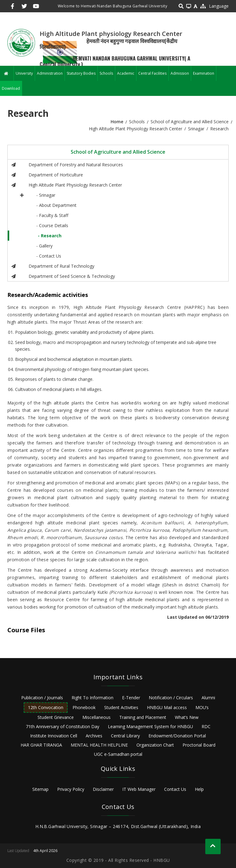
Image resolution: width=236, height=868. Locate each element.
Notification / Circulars (171, 698)
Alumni (208, 698)
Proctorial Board (199, 745)
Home (117, 122)
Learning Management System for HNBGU (150, 726)
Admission (180, 73)
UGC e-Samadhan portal (118, 754)
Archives (94, 736)
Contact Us (175, 789)
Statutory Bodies (81, 73)
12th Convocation (46, 707)
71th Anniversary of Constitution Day (63, 726)
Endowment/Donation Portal (177, 736)
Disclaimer (103, 789)
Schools (106, 73)
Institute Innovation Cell (54, 736)
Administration (50, 73)
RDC (206, 726)
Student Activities (121, 707)
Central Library (125, 736)
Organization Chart (155, 745)
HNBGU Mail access (167, 707)
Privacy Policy (71, 789)
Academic (126, 73)
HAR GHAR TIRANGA (41, 745)
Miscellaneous (96, 717)
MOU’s (202, 707)
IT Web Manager (139, 789)
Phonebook (84, 707)
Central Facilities (152, 73)
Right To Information (92, 698)
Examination (204, 73)
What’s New (187, 717)
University (24, 73)
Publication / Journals (42, 698)
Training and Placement (143, 717)
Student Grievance (56, 717)
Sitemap (40, 789)
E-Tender (131, 698)
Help (199, 789)
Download (11, 88)
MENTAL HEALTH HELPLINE (99, 745)
